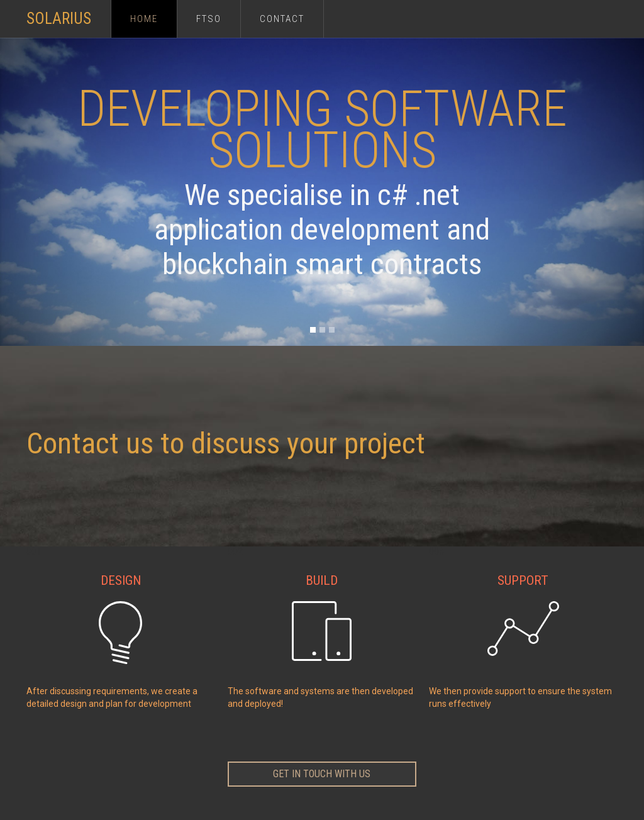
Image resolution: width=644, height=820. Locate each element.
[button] (313, 330)
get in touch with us (322, 774)
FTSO (209, 19)
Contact (282, 19)
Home (144, 19)
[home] (69, 13)
